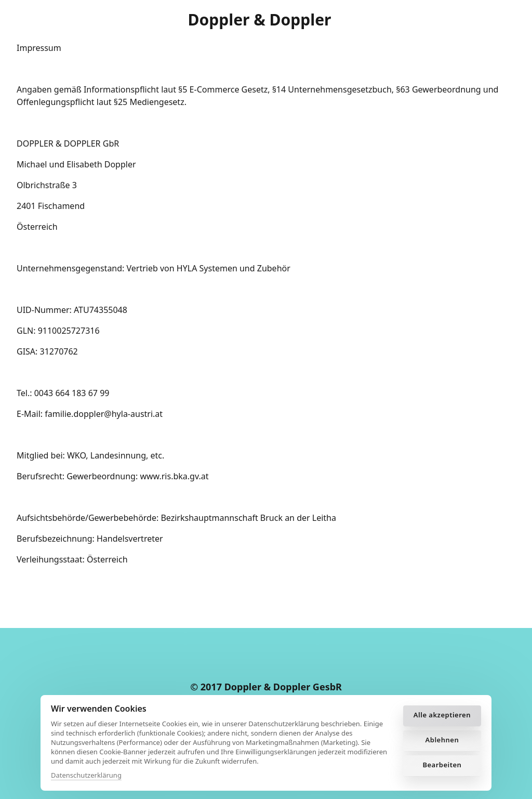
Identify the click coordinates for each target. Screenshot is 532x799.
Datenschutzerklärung (86, 775)
